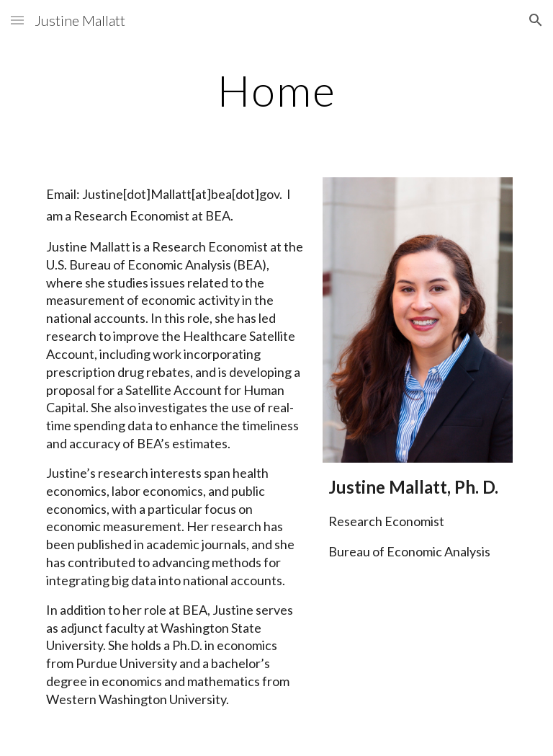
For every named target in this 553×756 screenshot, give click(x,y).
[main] (276, 90)
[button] (17, 20)
